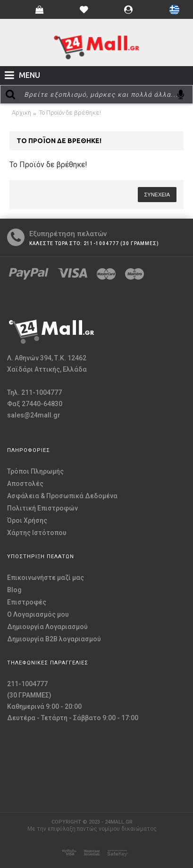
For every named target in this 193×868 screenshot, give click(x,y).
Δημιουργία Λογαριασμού (47, 627)
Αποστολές (25, 484)
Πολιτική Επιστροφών (42, 508)
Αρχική (21, 113)
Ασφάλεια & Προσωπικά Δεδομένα (62, 496)
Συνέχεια (157, 195)
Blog (14, 590)
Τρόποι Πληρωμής (35, 471)
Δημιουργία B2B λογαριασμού (54, 639)
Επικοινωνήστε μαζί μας (46, 578)
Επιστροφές (27, 602)
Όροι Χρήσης (27, 520)
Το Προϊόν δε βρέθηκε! (70, 113)
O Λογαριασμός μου (38, 614)
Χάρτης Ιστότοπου (37, 533)
